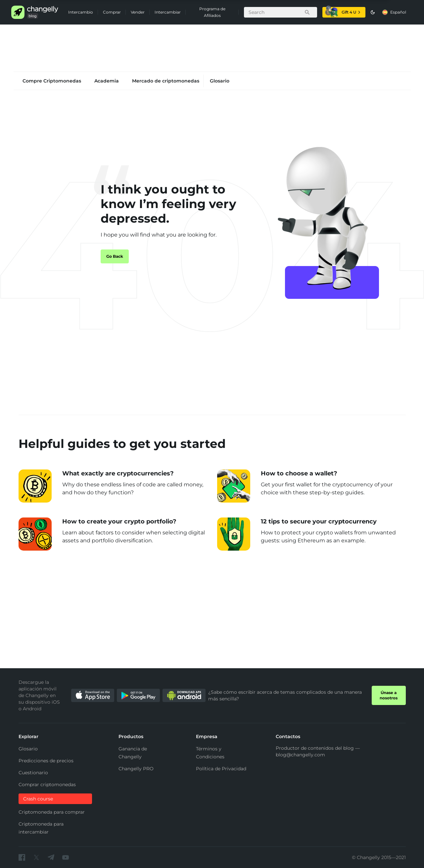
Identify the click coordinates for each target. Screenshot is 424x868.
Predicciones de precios (46, 761)
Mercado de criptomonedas (166, 81)
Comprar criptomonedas (47, 785)
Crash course (38, 799)
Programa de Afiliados (212, 12)
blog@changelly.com (300, 755)
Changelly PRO (136, 769)
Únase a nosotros (389, 695)
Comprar (112, 12)
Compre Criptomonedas (52, 81)
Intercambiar (168, 12)
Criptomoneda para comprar (52, 812)
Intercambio (81, 12)
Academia (107, 81)
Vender (138, 12)
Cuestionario (33, 773)
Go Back (115, 256)
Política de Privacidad (221, 769)
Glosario (220, 81)
